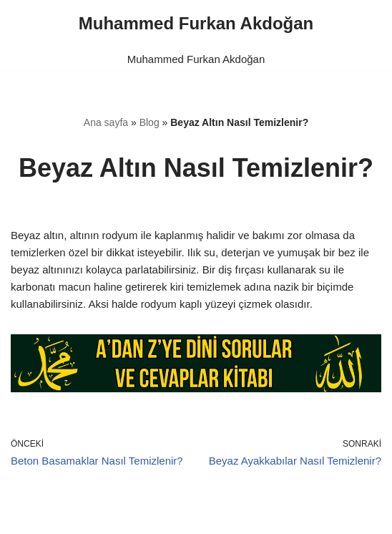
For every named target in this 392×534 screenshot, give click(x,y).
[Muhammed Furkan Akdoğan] (196, 24)
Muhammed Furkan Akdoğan (196, 59)
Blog (150, 122)
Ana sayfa (106, 122)
